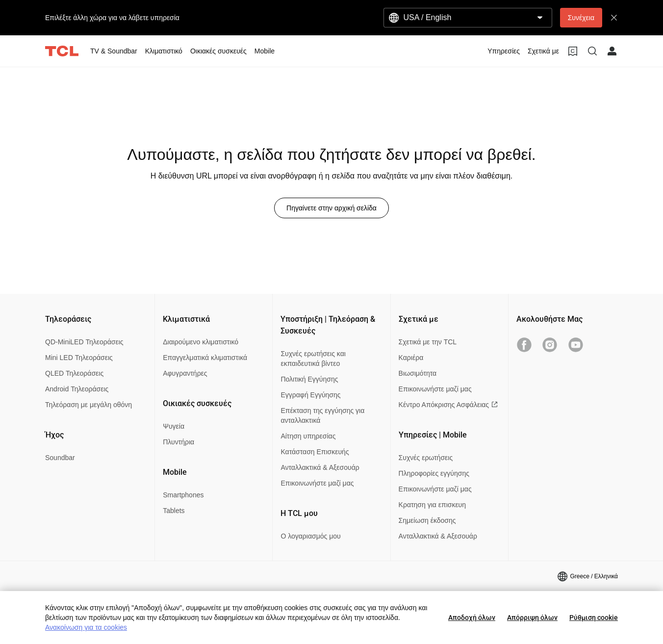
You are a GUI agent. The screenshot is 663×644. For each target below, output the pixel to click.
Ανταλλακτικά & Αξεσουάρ (320, 467)
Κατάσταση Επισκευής (315, 452)
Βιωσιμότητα (418, 373)
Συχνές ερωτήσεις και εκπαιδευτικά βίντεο (313, 359)
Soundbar (60, 458)
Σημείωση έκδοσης (427, 520)
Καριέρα (411, 358)
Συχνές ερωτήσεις (426, 458)
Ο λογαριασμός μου (310, 536)
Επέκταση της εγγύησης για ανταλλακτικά (322, 415)
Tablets (174, 511)
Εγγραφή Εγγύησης (310, 395)
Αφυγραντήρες (185, 373)
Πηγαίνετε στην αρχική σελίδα (331, 208)
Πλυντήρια (178, 442)
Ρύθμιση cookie (594, 618)
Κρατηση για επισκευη (432, 505)
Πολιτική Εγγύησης (309, 379)
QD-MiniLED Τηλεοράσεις (84, 342)
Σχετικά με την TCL (428, 342)
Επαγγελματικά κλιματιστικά (205, 358)
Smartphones (183, 495)
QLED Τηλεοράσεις (74, 373)
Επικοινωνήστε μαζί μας (317, 483)
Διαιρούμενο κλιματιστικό (201, 342)
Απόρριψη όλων (532, 618)
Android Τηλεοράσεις (77, 389)
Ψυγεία (174, 426)
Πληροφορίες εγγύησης (434, 473)
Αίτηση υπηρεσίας (308, 436)
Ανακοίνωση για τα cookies (86, 627)
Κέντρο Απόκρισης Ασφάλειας (448, 405)
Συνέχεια (581, 18)
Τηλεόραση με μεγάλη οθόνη (89, 405)
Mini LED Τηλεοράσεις (79, 358)
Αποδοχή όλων (472, 618)
